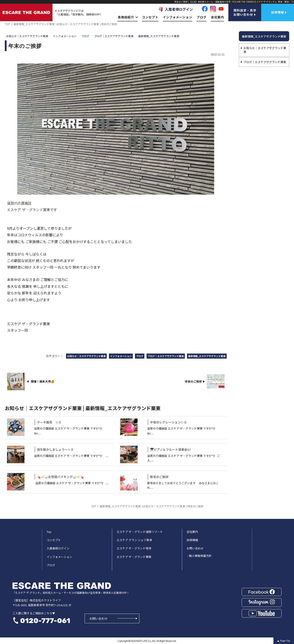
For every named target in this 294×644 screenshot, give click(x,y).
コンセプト (150, 17)
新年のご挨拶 (159, 477)
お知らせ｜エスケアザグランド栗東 (265, 50)
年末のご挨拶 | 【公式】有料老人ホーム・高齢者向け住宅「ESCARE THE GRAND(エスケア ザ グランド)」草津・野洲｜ (233, 2)
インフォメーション (178, 17)
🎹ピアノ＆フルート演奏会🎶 (171, 449)
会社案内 (217, 17)
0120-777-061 (45, 621)
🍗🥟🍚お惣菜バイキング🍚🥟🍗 (60, 477)
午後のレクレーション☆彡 (168, 422)
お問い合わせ (98, 618)
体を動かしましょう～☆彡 (55, 449)
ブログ (202, 17)
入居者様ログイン (176, 9)
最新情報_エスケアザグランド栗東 (264, 36)
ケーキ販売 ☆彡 (49, 422)
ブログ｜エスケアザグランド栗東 (265, 62)
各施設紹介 (128, 17)
